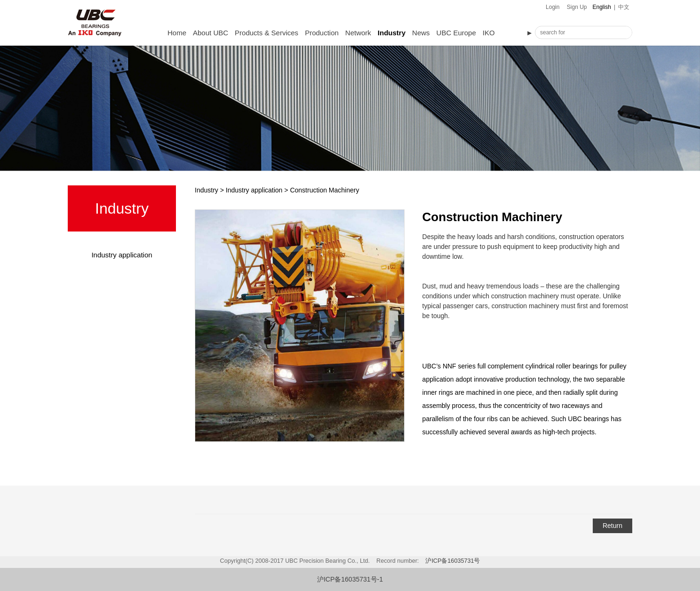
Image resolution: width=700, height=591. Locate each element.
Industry (392, 33)
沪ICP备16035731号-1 (350, 579)
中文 (624, 7)
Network (358, 33)
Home (177, 33)
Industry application (122, 255)
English (602, 7)
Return (612, 526)
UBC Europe (456, 33)
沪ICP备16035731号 (453, 561)
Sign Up (577, 7)
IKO (489, 33)
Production (322, 33)
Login (553, 7)
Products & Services (266, 33)
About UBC (211, 33)
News (421, 33)
